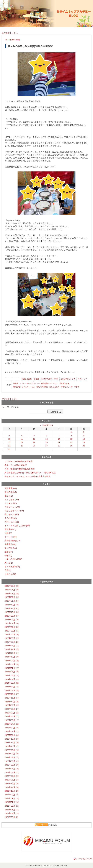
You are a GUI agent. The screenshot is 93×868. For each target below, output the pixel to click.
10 (9, 439)
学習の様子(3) (11, 548)
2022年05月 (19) (12, 765)
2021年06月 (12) (12, 806)
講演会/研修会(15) (12, 541)
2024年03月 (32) (12, 683)
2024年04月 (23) (12, 679)
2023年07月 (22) (12, 713)
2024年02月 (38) (12, 687)
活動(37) (8, 533)
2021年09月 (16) (12, 795)
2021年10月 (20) (12, 791)
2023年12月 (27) (12, 694)
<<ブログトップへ (10, 33)
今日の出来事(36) (12, 567)
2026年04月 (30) (12, 590)
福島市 (16, 383)
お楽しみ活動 (27, 379)
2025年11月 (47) (12, 608)
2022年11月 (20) (12, 743)
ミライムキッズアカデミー (30, 383)
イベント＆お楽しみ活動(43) (17, 526)
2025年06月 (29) (12, 627)
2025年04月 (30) (12, 634)
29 (71, 446)
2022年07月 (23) (12, 757)
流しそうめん (54, 387)
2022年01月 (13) (12, 780)
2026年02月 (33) (12, 597)
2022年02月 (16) (12, 776)
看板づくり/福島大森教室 (16, 465)
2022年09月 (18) (12, 750)
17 (9, 442)
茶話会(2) (9, 496)
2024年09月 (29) (12, 661)
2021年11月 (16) (12, 787)
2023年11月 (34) (12, 698)
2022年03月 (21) (12, 772)
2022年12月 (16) (12, 739)
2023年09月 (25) (12, 705)
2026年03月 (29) (12, 594)
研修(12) (8, 555)
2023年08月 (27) (12, 709)
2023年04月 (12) (12, 724)
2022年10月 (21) (12, 746)
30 (84, 446)
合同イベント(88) (12, 507)
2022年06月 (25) (12, 761)
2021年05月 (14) (12, 810)
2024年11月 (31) (12, 653)
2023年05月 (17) (12, 720)
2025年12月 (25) (12, 605)
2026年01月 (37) (12, 601)
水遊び (77, 387)
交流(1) (8, 570)
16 (84, 439)
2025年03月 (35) (12, 638)
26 (34, 446)
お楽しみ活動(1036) (13, 559)
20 (46, 442)
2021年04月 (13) (12, 813)
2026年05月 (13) (12, 586)
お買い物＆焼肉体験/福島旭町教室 (20, 469)
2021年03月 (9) (11, 817)
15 (71, 439)
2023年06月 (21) (12, 716)
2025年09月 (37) (12, 616)
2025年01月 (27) (12, 646)
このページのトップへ (83, 859)
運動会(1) (9, 552)
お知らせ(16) (10, 574)
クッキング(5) (11, 503)
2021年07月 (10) (12, 802)
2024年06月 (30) (12, 672)
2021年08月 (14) (12, 798)
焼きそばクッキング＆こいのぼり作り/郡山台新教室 (27, 476)
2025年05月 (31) (12, 631)
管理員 (36, 379)
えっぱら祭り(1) (12, 500)
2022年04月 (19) (12, 769)
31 (9, 449)
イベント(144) (11, 537)
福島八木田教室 (42, 387)
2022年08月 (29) (12, 754)
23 (84, 442)
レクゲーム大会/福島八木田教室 (19, 461)
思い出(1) (9, 563)
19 (34, 442)
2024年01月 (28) (12, 690)
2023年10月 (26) (12, 702)
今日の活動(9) (11, 518)
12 (34, 439)
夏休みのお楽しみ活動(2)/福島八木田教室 (30, 46)
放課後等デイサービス (49, 383)
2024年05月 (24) (12, 675)
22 (71, 442)
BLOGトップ (82, 379)
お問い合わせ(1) (12, 522)
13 (46, 439)
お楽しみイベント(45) (14, 511)
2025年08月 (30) (12, 620)
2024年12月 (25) (12, 649)
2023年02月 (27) (12, 731)
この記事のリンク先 (68, 379)
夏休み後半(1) (11, 492)
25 (22, 446)
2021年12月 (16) (12, 784)
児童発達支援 (64, 383)
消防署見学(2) (11, 488)
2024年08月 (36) (12, 664)
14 (59, 439)
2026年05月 (48, 425)
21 (59, 442)
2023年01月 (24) (12, 735)
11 (22, 439)
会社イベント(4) (12, 514)
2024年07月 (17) (12, 668)
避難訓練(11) (10, 529)
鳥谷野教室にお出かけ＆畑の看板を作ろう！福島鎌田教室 (30, 473)
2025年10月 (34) (12, 612)
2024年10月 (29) (12, 657)
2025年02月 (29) (12, 642)
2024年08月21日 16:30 (50, 379)
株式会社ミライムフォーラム (24, 387)
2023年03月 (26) (12, 728)
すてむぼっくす (67, 387)
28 (59, 446)
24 (9, 446)
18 (22, 442)
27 (46, 446)
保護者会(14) (10, 544)
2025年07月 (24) (12, 623)
